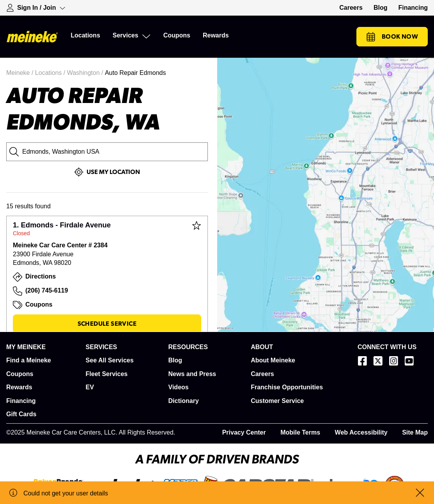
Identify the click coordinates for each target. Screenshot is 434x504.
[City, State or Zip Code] (107, 152)
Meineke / (21, 73)
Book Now (392, 37)
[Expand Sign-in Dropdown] (36, 8)
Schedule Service (107, 324)
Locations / (51, 73)
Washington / (86, 73)
